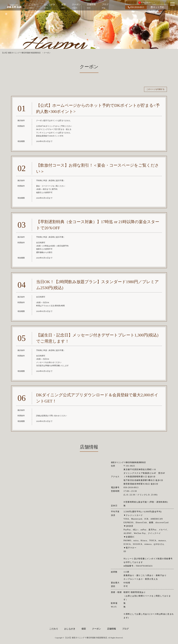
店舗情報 (112, 629)
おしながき (70, 629)
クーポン (97, 629)
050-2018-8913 (136, 7)
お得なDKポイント (147, 3)
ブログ (125, 629)
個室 (84, 629)
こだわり (54, 629)
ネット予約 (157, 7)
